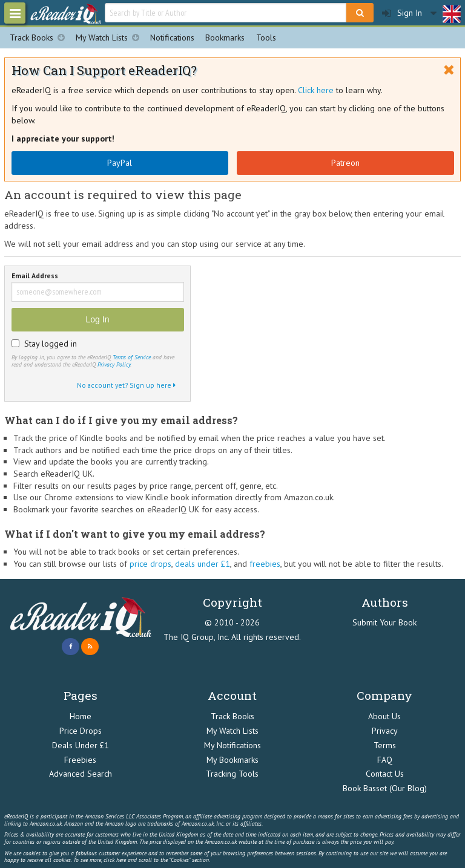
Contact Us (385, 774)
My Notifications (232, 745)
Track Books (40, 38)
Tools (266, 38)
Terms (385, 745)
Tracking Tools (232, 774)
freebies (265, 564)
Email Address (35, 276)
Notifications (172, 38)
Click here (316, 90)
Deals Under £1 (81, 745)
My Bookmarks (232, 760)
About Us (384, 716)
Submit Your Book (384, 622)
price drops (150, 564)
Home (81, 716)
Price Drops (81, 731)
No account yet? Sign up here (126, 385)
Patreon (345, 163)
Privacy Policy (114, 364)
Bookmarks (225, 38)
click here (115, 860)
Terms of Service (132, 357)
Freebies (80, 760)
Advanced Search (81, 774)
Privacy (385, 731)
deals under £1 (203, 564)
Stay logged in (51, 344)
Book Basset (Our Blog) (385, 788)
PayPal (120, 163)
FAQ (385, 760)
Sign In (402, 13)
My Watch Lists (110, 38)
